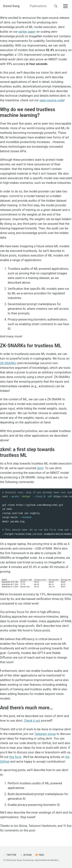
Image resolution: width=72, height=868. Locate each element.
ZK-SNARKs (8, 363)
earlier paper (27, 32)
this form (15, 757)
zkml (40, 468)
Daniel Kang (11, 6)
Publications (38, 6)
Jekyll (37, 860)
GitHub (26, 855)
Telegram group (45, 734)
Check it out (32, 721)
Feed (40, 855)
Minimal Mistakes (50, 860)
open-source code (52, 100)
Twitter (10, 855)
